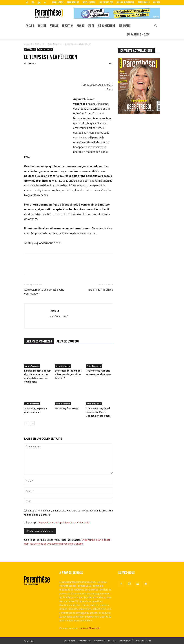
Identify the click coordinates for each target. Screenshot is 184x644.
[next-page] (32, 423)
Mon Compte (58, 2)
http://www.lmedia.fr (59, 316)
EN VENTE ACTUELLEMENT (136, 50)
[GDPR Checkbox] (25, 522)
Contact (112, 641)
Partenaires (144, 2)
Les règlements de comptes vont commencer (44, 291)
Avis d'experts (55, 44)
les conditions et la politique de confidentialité (64, 522)
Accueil (28, 44)
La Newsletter (106, 2)
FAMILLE (54, 26)
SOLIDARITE (125, 26)
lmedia (31, 63)
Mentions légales (144, 641)
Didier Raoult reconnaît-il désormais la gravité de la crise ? (69, 374)
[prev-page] (27, 423)
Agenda (157, 2)
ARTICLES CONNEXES (39, 341)
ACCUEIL (30, 26)
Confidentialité (126, 641)
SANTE (91, 26)
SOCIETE (42, 26)
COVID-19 (40, 44)
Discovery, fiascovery (67, 408)
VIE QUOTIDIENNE (106, 26)
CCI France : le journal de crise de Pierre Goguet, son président (98, 412)
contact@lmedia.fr (90, 628)
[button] (156, 26)
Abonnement (73, 2)
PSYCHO (80, 26)
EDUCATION (68, 26)
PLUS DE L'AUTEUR (68, 341)
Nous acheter (89, 2)
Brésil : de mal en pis (101, 290)
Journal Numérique (125, 2)
